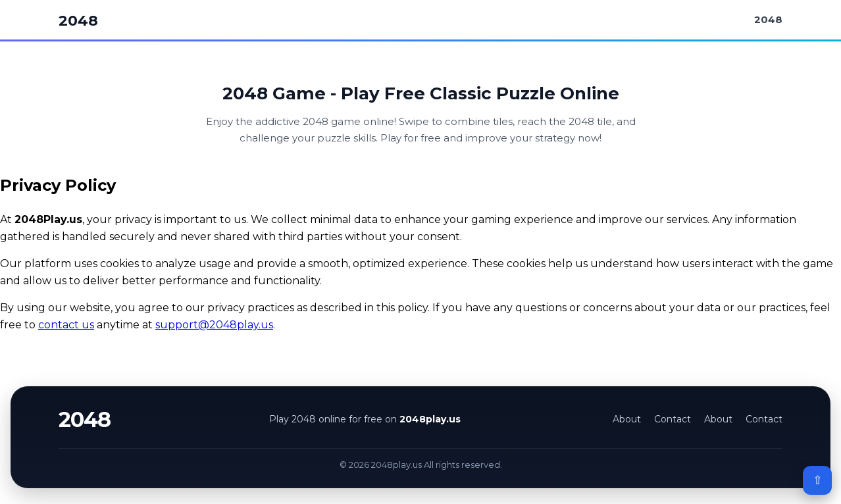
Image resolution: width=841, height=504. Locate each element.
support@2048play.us (214, 325)
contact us (66, 325)
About (627, 419)
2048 (78, 21)
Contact (673, 419)
